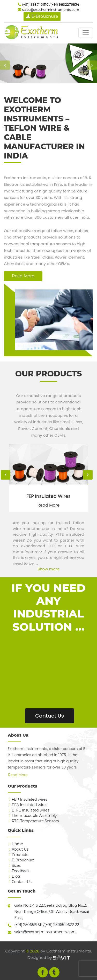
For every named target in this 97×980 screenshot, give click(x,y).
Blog (16, 876)
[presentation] (6, 475)
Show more (48, 569)
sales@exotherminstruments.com (51, 10)
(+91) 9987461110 (35, 4)
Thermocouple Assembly (34, 816)
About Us (20, 849)
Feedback (21, 871)
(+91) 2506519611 (28, 925)
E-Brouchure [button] (42, 16)
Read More (23, 276)
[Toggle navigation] (86, 33)
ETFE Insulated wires (30, 810)
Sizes (16, 866)
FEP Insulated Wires (48, 496)
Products (20, 855)
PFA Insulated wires (29, 805)
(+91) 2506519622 (59, 925)
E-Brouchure (23, 860)
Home (17, 844)
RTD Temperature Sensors (35, 821)
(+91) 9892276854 (65, 4)
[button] (5, 65)
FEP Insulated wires (29, 799)
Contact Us (50, 716)
